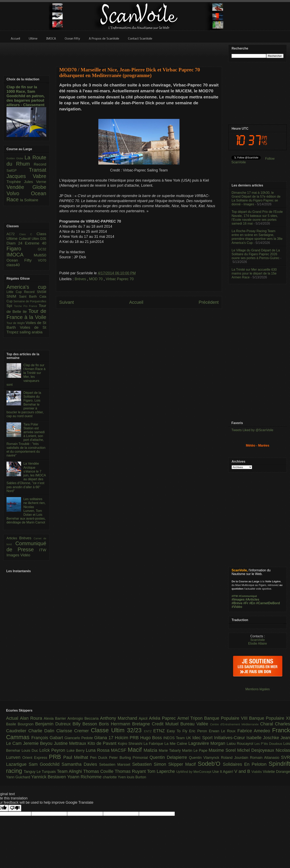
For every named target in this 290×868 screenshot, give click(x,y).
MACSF (119, 750)
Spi (10, 306)
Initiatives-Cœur (230, 738)
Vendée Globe (26, 187)
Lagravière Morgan (208, 743)
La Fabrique (154, 744)
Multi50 (40, 255)
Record (40, 164)
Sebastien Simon (150, 764)
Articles (13, 538)
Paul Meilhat (77, 757)
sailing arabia (31, 332)
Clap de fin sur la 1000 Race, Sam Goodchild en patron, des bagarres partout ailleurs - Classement (26, 96)
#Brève (237, 603)
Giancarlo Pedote (79, 738)
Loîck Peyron (53, 750)
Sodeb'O (210, 764)
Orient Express (36, 758)
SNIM (13, 296)
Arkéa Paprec (163, 718)
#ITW (235, 596)
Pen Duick (100, 758)
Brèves (81, 279)
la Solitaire (29, 200)
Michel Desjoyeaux (256, 750)
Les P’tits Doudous (269, 744)
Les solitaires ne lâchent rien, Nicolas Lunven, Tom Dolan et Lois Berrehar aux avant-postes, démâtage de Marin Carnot (26, 511)
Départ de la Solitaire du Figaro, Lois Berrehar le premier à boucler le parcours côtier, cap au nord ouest (25, 404)
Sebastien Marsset (116, 765)
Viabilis (257, 772)
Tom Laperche (162, 771)
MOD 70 (96, 279)
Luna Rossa (98, 750)
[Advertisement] (139, 52)
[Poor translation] (15, 808)
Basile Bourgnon (21, 724)
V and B (243, 771)
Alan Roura (32, 718)
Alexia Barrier (56, 718)
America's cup (26, 287)
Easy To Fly (178, 731)
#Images (238, 599)
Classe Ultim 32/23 (117, 730)
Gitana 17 (104, 738)
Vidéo (25, 555)
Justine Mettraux (71, 743)
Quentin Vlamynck (205, 758)
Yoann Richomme (85, 777)
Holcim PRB (127, 738)
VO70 (42, 260)
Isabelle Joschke (263, 738)
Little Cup (15, 292)
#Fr (246, 603)
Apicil (144, 718)
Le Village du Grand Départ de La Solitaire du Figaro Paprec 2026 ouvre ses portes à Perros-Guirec (256, 254)
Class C (28, 234)
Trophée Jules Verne (26, 182)
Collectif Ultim (30, 239)
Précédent (209, 302)
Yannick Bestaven (49, 777)
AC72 (13, 234)
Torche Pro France (26, 306)
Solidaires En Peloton (246, 764)
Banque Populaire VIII (227, 718)
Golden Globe (16, 158)
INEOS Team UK (178, 738)
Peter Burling (121, 758)
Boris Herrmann (116, 724)
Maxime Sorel (223, 750)
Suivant (67, 302)
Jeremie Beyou (38, 743)
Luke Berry (76, 751)
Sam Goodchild (45, 764)
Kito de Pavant (103, 743)
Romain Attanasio (266, 758)
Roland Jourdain (236, 758)
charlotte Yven (115, 777)
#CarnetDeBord (268, 603)
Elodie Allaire (258, 643)
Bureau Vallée (195, 724)
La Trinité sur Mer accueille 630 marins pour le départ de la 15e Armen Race (254, 273)
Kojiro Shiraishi (131, 744)
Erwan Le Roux (223, 731)
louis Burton (136, 777)
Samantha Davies (80, 764)
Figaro (22, 249)
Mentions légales (258, 689)
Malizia (151, 750)
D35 (43, 239)
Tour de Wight (16, 323)
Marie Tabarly (170, 751)
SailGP (18, 171)
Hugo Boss (152, 738)
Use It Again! (223, 772)
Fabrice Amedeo (255, 731)
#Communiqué (248, 596)
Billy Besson (86, 724)
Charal (268, 724)
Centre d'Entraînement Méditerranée (235, 724)
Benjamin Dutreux (54, 724)
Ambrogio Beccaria (84, 718)
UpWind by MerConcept (194, 772)
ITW (43, 550)
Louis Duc (30, 751)
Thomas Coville (99, 771)
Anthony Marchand (119, 718)
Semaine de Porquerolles (30, 301)
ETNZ (160, 731)
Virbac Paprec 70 (120, 279)
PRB (56, 757)
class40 (13, 265)
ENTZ (149, 731)
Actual (13, 718)
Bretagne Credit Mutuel (156, 724)
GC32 (42, 249)
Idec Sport (203, 738)
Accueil (136, 302)
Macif (136, 750)
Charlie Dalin (42, 731)
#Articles (252, 599)
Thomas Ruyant (131, 771)
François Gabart (48, 738)
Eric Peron (199, 731)
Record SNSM (35, 292)
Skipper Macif (183, 764)
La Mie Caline (176, 744)
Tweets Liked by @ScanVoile (252, 430)
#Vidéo (237, 607)
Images (13, 555)
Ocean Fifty (22, 260)
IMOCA (20, 255)
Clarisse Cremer (74, 731)
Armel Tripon (191, 718)
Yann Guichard (19, 777)
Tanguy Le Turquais (40, 772)
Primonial (141, 758)
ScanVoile (257, 640)
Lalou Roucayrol (241, 744)
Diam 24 (16, 243)
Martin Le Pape (195, 751)
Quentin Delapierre (169, 757)
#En (252, 603)
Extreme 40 (36, 243)
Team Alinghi (70, 771)
